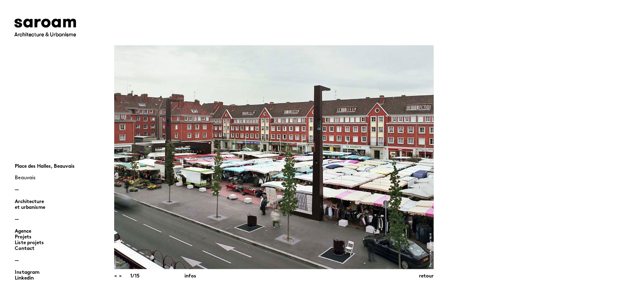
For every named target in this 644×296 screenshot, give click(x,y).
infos (190, 276)
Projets (23, 237)
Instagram (27, 273)
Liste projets (29, 243)
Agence (23, 231)
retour (426, 276)
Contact (25, 249)
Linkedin (24, 278)
